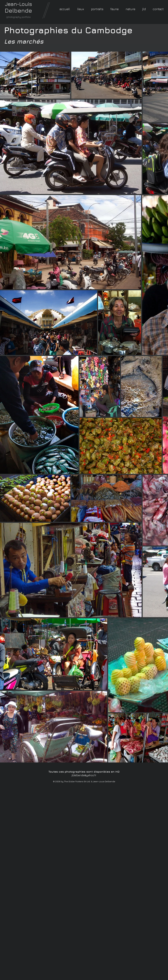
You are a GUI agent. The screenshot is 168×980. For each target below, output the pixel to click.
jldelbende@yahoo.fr (84, 775)
